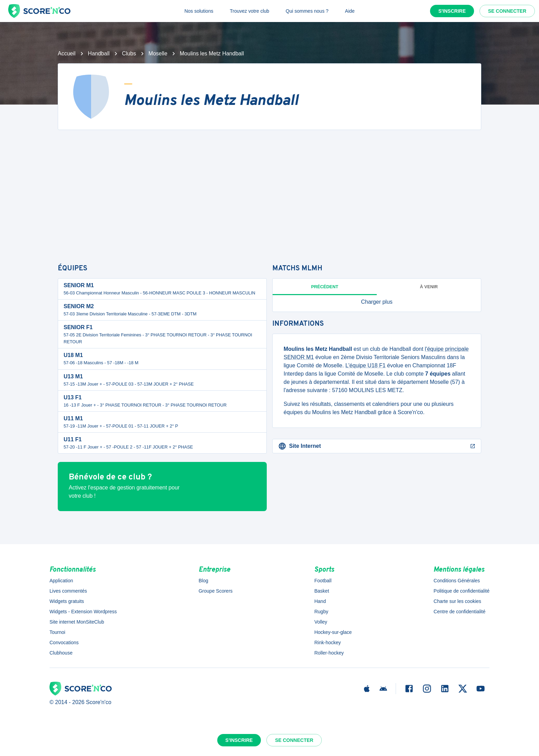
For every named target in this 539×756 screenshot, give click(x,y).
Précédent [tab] (325, 287)
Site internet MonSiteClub (77, 622)
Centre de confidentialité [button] (459, 612)
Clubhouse (61, 653)
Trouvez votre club (249, 11)
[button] (377, 302)
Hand (320, 601)
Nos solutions (199, 11)
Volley (321, 622)
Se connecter (507, 11)
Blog (203, 581)
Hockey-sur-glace (333, 632)
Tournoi (57, 632)
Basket (322, 591)
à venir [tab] (429, 287)
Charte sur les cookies (457, 601)
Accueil (67, 53)
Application (61, 581)
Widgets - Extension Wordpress (83, 612)
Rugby (321, 612)
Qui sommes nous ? (307, 11)
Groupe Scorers (216, 591)
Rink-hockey (327, 642)
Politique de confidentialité (461, 591)
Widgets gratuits (67, 601)
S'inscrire (452, 11)
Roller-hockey (329, 653)
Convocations (64, 642)
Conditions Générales (457, 581)
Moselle (158, 53)
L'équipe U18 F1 (366, 365)
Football (323, 581)
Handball (99, 53)
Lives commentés (68, 591)
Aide (350, 11)
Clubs (129, 53)
